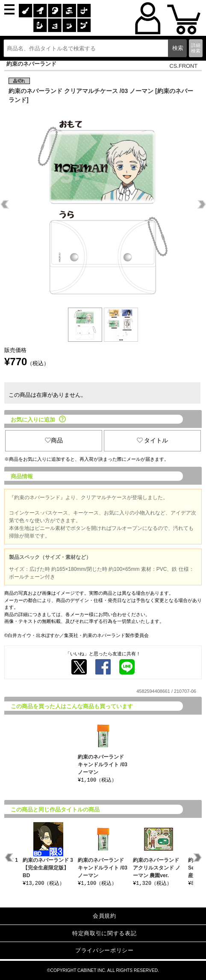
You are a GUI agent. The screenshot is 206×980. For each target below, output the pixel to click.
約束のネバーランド (31, 64)
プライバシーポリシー (104, 950)
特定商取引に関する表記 (104, 933)
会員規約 (104, 916)
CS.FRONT (184, 66)
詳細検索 (196, 48)
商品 (54, 440)
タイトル (153, 440)
